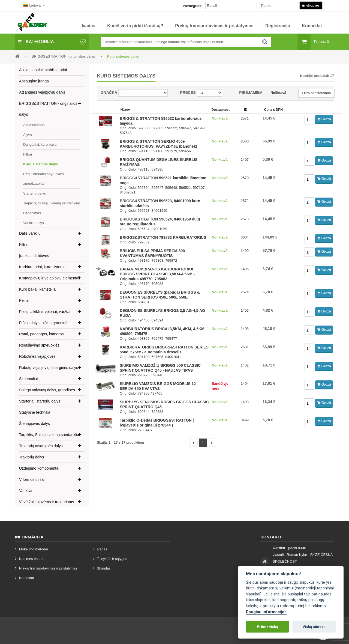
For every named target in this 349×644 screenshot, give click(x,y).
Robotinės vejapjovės (37, 356)
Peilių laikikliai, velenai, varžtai (45, 312)
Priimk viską (267, 627)
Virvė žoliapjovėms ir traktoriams (46, 502)
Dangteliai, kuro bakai (40, 144)
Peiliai (24, 300)
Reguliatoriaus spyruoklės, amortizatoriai (44, 179)
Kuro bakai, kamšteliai (38, 289)
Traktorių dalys (31, 457)
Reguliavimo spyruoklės (39, 345)
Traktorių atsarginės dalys (41, 446)
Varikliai (26, 491)
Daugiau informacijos (266, 612)
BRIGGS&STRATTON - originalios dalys (48, 109)
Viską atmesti (314, 627)
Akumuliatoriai (34, 125)
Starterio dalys (34, 193)
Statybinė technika (35, 412)
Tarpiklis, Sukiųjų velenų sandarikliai (51, 203)
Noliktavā (278, 93)
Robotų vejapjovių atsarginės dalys (49, 368)
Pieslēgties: (192, 6)
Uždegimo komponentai (39, 468)
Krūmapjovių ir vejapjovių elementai (49, 278)
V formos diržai (32, 479)
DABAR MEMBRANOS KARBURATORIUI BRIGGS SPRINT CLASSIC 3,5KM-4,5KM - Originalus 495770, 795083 (157, 274)
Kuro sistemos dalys (40, 164)
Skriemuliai (28, 379)
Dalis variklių (30, 233)
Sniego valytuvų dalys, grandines (47, 390)
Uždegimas (32, 213)
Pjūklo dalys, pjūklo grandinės (44, 323)
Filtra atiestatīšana (316, 93)
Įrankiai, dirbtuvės (34, 256)
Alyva (28, 135)
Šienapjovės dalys (34, 424)
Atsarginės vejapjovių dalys (42, 92)
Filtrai (28, 154)
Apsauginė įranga (34, 81)
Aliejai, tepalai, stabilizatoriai (43, 70)
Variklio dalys (34, 223)
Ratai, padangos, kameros (41, 334)
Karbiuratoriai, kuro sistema (42, 267)
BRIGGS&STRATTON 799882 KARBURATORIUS (163, 237)
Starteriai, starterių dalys (40, 401)
